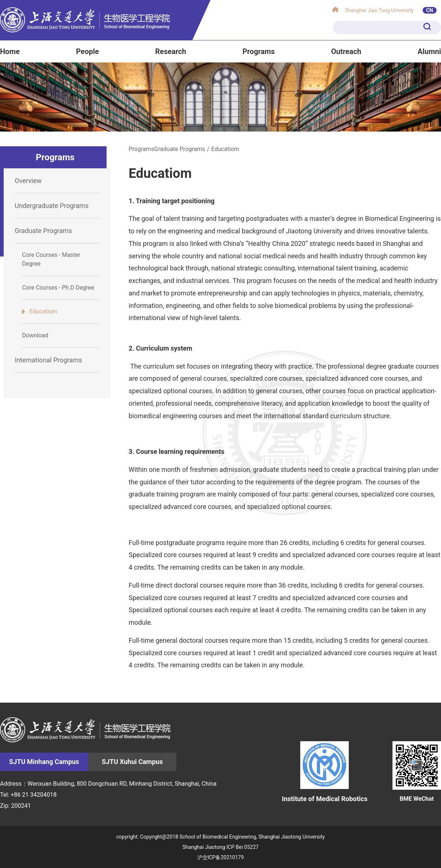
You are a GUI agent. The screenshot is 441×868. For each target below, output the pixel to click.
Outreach (346, 51)
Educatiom (43, 311)
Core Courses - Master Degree (51, 259)
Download (35, 335)
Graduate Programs (43, 231)
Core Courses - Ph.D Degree (58, 288)
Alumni (429, 51)
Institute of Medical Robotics (325, 772)
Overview (28, 181)
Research (171, 51)
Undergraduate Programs (52, 206)
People (87, 51)
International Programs (48, 360)
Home (10, 51)
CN (429, 10)
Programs (259, 51)
